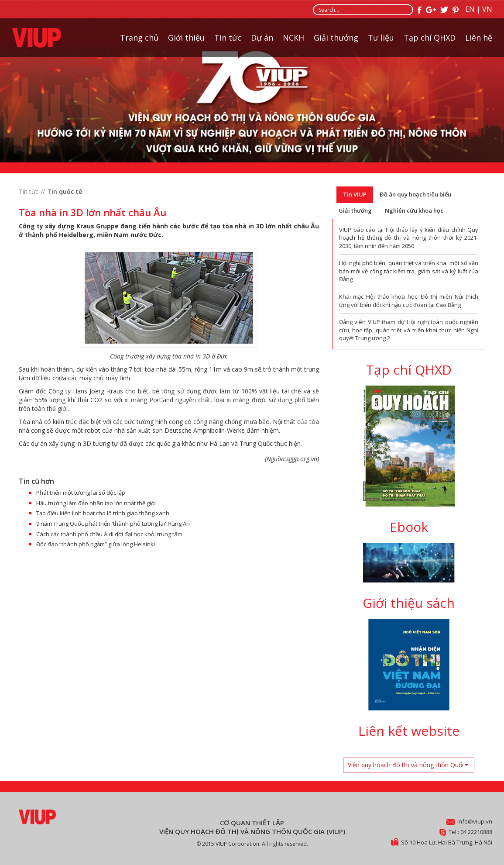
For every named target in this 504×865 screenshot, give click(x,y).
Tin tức (228, 38)
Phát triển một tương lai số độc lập (81, 493)
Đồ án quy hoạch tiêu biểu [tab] (415, 194)
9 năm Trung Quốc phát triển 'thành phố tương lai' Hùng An (113, 524)
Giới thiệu (186, 38)
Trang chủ (139, 38)
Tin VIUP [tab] (355, 194)
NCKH (293, 38)
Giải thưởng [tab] (355, 210)
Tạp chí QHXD (430, 38)
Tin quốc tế (65, 191)
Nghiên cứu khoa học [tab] (414, 210)
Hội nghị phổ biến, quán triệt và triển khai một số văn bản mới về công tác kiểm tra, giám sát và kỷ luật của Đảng (409, 271)
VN (487, 9)
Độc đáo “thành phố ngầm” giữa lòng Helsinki (96, 544)
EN (470, 9)
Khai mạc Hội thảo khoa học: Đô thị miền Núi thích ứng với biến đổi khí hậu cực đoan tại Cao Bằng (409, 301)
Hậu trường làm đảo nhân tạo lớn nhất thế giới (96, 503)
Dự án (262, 38)
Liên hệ (479, 38)
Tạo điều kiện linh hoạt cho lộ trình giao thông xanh (103, 513)
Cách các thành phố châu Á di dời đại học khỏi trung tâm (109, 534)
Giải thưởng (336, 38)
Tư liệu (381, 38)
